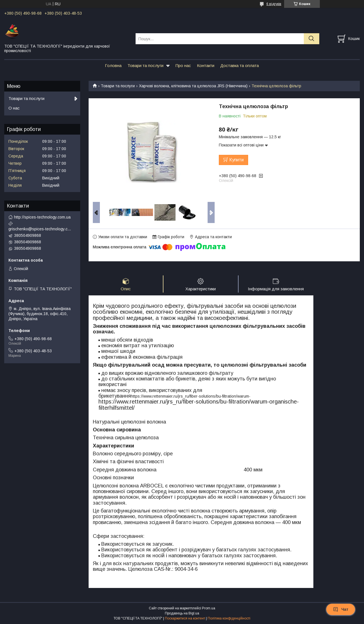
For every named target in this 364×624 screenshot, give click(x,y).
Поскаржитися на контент (185, 619)
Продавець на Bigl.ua (182, 614)
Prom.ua (209, 609)
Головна (113, 65)
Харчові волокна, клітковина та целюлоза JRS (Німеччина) (193, 86)
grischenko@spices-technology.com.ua (41, 229)
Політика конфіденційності (229, 619)
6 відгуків (274, 4)
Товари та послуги (145, 65)
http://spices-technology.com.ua (42, 217)
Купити (236, 160)
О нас (14, 108)
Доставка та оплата (240, 65)
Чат (341, 609)
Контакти (206, 65)
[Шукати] (312, 39)
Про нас (183, 65)
